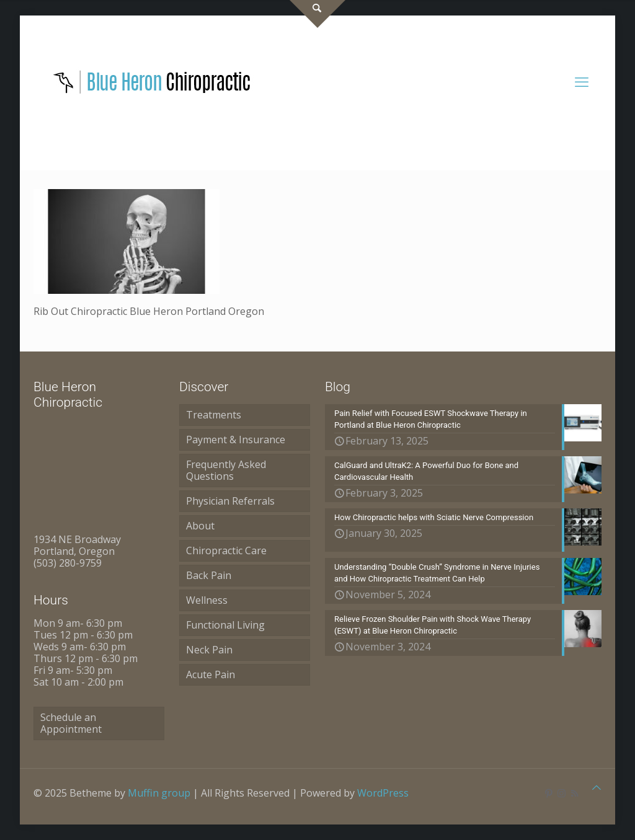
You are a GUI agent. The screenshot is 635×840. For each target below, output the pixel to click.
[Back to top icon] (597, 788)
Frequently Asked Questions (226, 470)
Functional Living (225, 625)
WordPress (383, 793)
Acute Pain (211, 674)
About (200, 526)
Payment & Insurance (236, 440)
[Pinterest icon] (548, 793)
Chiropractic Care (226, 550)
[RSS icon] (575, 793)
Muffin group (159, 793)
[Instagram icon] (562, 793)
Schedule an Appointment (71, 723)
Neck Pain (209, 650)
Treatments (214, 415)
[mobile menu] (582, 81)
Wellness (207, 600)
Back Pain (209, 575)
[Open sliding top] (317, 14)
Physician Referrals (230, 501)
